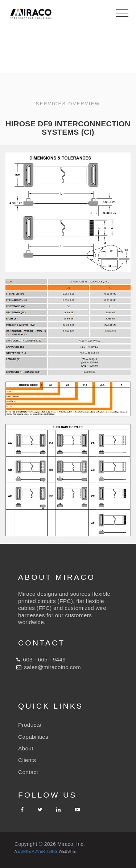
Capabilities (33, 737)
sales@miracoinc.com (52, 667)
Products (30, 725)
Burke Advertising (38, 851)
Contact (28, 772)
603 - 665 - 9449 (44, 659)
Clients (27, 760)
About (26, 748)
